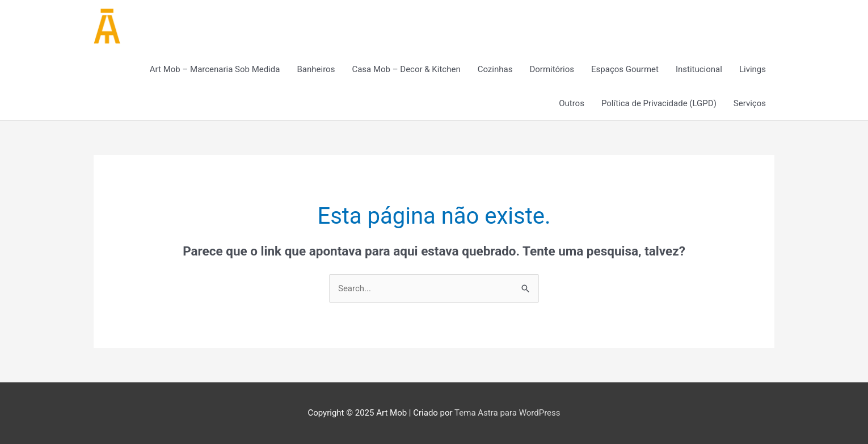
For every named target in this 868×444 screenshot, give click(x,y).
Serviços (750, 103)
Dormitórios (552, 69)
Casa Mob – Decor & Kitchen (406, 69)
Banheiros (316, 69)
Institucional (699, 69)
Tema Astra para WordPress (507, 413)
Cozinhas (495, 69)
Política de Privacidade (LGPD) (659, 103)
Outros (572, 103)
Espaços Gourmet (625, 69)
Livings (753, 69)
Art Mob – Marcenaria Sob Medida (215, 69)
